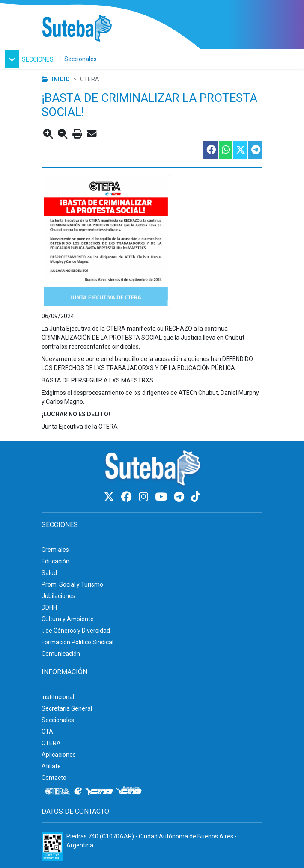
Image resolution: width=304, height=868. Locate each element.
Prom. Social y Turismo (72, 584)
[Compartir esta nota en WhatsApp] (225, 150)
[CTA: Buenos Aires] (130, 791)
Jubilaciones (58, 596)
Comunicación (61, 654)
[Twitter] (110, 497)
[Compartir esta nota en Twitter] (240, 150)
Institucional (58, 697)
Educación (55, 561)
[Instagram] (145, 497)
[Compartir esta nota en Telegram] (255, 150)
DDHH (49, 607)
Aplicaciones (59, 755)
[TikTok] (196, 497)
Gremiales (55, 550)
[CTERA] (58, 791)
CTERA (51, 743)
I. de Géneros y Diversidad (76, 631)
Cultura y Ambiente (68, 619)
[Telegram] (180, 497)
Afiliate (51, 766)
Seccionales (80, 59)
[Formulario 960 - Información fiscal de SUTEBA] (52, 847)
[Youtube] (162, 497)
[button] (31, 59)
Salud (49, 573)
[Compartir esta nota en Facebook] (210, 150)
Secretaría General (67, 708)
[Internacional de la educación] (78, 791)
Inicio (61, 79)
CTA (47, 732)
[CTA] (99, 791)
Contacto (54, 778)
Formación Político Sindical (77, 642)
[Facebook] (128, 497)
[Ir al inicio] (77, 29)
